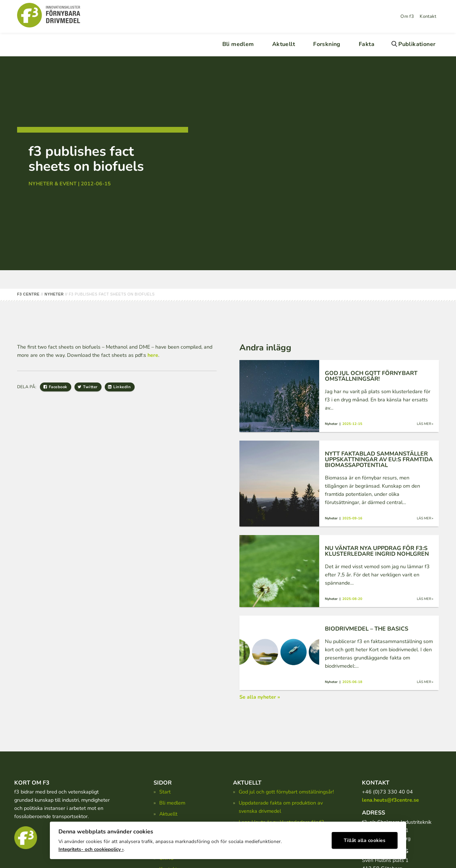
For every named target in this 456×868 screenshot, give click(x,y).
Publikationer (417, 44)
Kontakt (428, 16)
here (153, 355)
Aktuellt (284, 44)
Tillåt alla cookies (365, 838)
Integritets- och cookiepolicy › (91, 847)
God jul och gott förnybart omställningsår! (286, 792)
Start (165, 792)
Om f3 (407, 16)
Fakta (367, 44)
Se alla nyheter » (260, 697)
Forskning (327, 44)
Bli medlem (238, 44)
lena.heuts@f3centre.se (390, 800)
